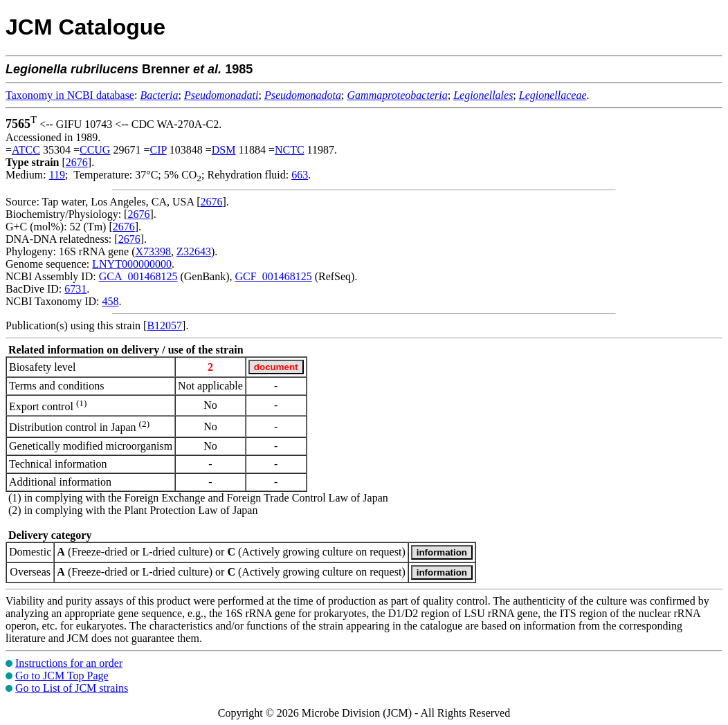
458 (110, 301)
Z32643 (194, 251)
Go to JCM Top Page (62, 676)
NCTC (290, 150)
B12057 (164, 325)
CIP (158, 150)
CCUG (95, 150)
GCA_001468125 (138, 276)
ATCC (26, 150)
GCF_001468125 (274, 276)
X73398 (154, 251)
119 (57, 175)
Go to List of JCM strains (72, 688)
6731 (75, 289)
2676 (77, 162)
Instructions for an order (69, 663)
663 (300, 175)
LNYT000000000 (132, 264)
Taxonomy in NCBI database (70, 95)
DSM (224, 150)
